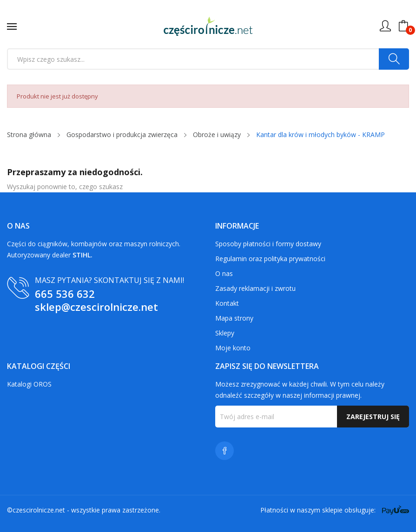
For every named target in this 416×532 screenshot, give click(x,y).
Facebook (225, 451)
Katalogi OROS (29, 384)
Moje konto (233, 348)
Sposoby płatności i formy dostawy (268, 244)
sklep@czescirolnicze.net (96, 307)
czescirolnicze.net (39, 510)
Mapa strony (234, 318)
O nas (224, 273)
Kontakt (227, 303)
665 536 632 (65, 294)
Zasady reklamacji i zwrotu (255, 288)
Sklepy (225, 333)
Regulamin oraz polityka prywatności (270, 259)
